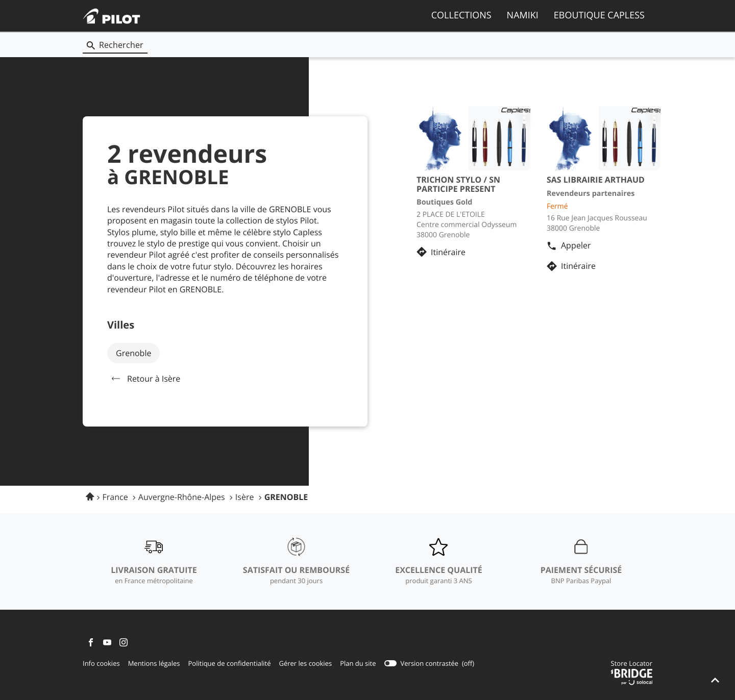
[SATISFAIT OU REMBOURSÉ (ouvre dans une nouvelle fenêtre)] (296, 561)
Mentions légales (154, 664)
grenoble (133, 353)
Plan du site (358, 663)
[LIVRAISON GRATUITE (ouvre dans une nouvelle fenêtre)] (154, 561)
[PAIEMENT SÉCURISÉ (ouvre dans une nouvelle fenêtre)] (581, 561)
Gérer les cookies (305, 663)
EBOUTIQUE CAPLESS (599, 15)
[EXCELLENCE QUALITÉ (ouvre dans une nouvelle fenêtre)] (439, 561)
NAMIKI (523, 15)
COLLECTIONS (461, 15)
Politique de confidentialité (230, 664)
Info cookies (101, 664)
